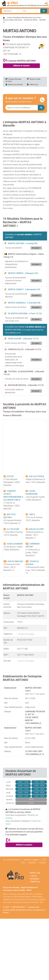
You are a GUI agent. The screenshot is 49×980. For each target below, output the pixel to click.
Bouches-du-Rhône (31, 20)
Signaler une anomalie (14, 84)
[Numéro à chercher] (22, 108)
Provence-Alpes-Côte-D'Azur (13, 20)
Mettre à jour (33, 84)
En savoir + (36, 248)
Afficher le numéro (21, 66)
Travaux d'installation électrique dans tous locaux (24, 18)
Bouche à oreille (34, 79)
